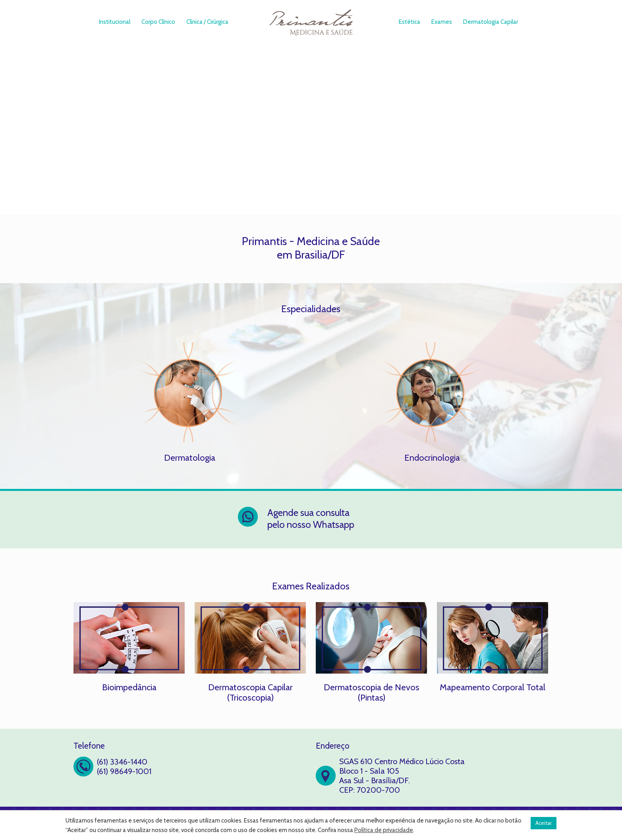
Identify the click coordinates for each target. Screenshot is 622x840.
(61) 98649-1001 (124, 771)
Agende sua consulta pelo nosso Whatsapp (311, 518)
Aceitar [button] (544, 823)
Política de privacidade (384, 830)
